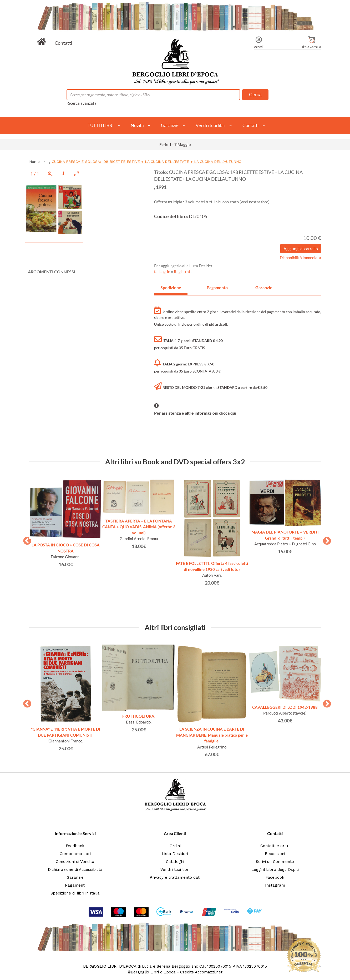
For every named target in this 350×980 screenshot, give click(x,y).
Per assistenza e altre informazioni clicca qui (195, 413)
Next (325, 539)
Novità (137, 125)
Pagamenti (75, 885)
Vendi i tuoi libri (210, 125)
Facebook (275, 877)
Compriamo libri (75, 854)
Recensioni (275, 854)
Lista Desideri (175, 854)
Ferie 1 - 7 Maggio (175, 144)
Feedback (75, 846)
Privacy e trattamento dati (175, 877)
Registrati (183, 272)
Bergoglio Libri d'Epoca (153, 972)
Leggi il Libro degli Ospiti (275, 870)
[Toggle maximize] (77, 174)
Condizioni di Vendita (75, 862)
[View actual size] (50, 174)
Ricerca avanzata (82, 103)
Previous (25, 539)
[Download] (63, 174)
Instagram (275, 885)
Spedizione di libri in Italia (75, 893)
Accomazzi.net (209, 972)
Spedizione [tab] (171, 287)
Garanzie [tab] (264, 287)
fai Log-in (163, 272)
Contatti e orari (275, 846)
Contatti (64, 43)
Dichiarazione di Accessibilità (75, 870)
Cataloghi (175, 862)
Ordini (175, 846)
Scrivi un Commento (275, 862)
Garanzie (170, 125)
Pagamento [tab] (217, 287)
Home (34, 162)
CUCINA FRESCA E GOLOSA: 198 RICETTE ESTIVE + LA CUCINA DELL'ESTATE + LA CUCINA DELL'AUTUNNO (147, 162)
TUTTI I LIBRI (101, 125)
